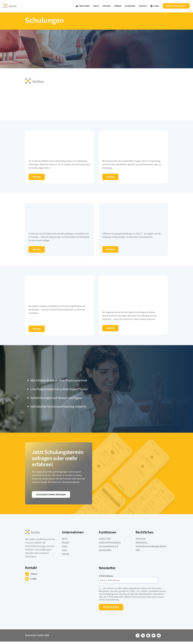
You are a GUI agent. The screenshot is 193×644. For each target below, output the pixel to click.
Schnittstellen (105, 552)
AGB (138, 552)
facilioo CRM (105, 541)
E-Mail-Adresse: (128, 581)
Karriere (66, 556)
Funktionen (83, 6)
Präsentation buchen (176, 6)
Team (65, 552)
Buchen (37, 178)
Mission (65, 545)
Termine (117, 6)
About (96, 6)
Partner (106, 6)
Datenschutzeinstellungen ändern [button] (151, 548)
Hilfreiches (130, 6)
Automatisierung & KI (109, 548)
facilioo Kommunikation (110, 545)
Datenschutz (141, 545)
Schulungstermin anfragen (51, 497)
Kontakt (143, 6)
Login (155, 6)
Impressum (141, 541)
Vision (65, 548)
